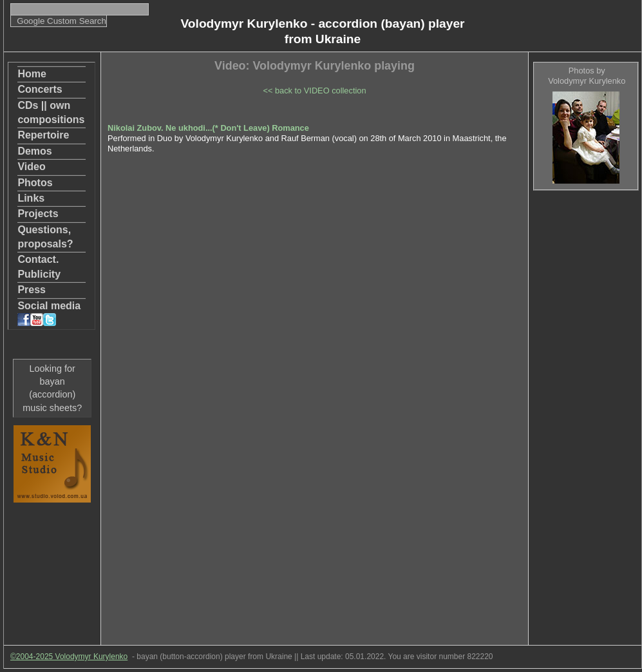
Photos (35, 183)
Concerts (40, 89)
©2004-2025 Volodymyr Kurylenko (69, 657)
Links (31, 198)
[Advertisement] (585, 394)
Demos (34, 151)
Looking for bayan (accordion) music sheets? (52, 388)
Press (32, 290)
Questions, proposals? (45, 237)
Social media (49, 313)
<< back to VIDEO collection (314, 91)
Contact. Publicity (39, 266)
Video (31, 167)
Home (32, 74)
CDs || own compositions (51, 112)
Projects (38, 214)
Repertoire (43, 135)
